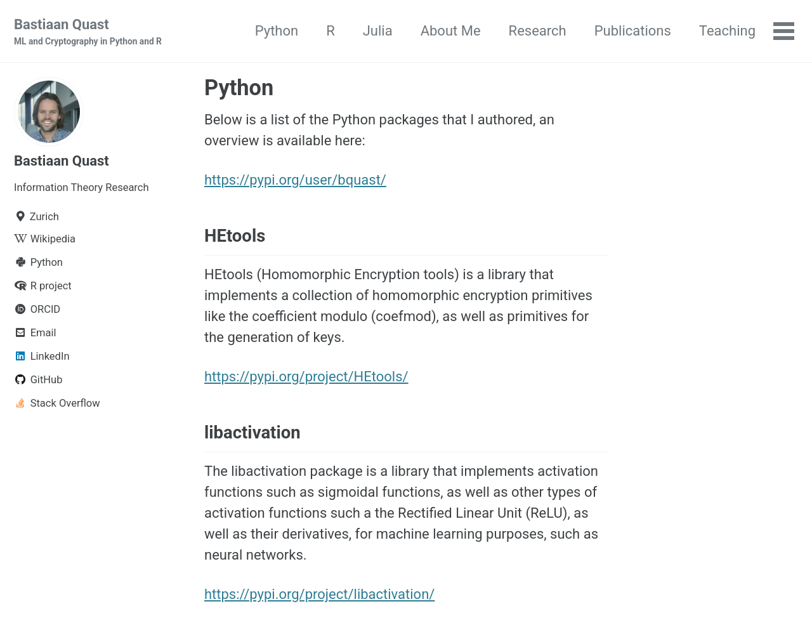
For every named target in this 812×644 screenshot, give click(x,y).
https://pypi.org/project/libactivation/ (319, 594)
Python (277, 31)
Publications (633, 31)
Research (538, 31)
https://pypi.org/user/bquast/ (295, 180)
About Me (451, 31)
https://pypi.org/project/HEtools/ (306, 377)
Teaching (727, 31)
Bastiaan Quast (88, 32)
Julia (378, 31)
